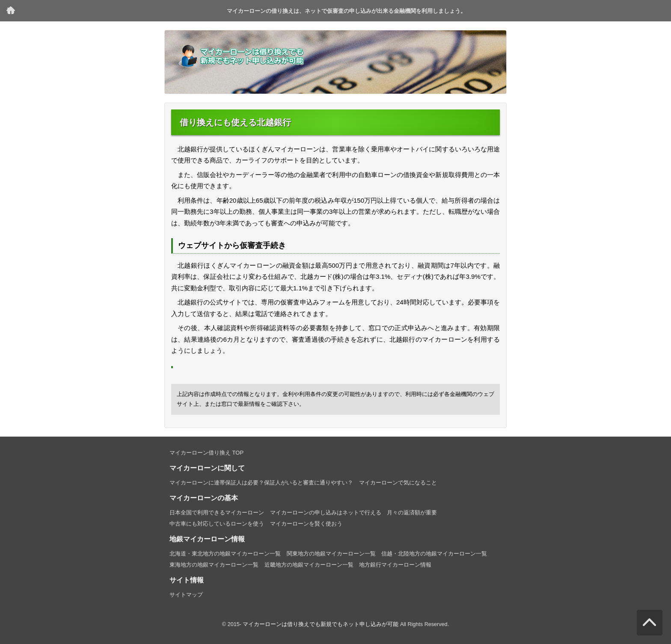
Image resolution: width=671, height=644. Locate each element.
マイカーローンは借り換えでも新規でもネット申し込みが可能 (321, 624)
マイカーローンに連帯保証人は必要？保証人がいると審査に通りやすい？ (261, 483)
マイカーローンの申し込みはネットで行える (326, 513)
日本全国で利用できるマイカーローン (217, 513)
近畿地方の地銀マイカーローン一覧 (309, 565)
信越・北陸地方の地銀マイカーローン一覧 (434, 554)
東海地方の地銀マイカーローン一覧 (214, 565)
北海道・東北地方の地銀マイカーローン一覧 (225, 554)
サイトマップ (186, 595)
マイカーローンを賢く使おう (306, 524)
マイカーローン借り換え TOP (11, 11)
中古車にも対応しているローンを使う (217, 524)
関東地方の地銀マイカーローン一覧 (331, 554)
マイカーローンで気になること (398, 483)
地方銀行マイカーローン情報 (395, 565)
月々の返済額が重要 (412, 513)
